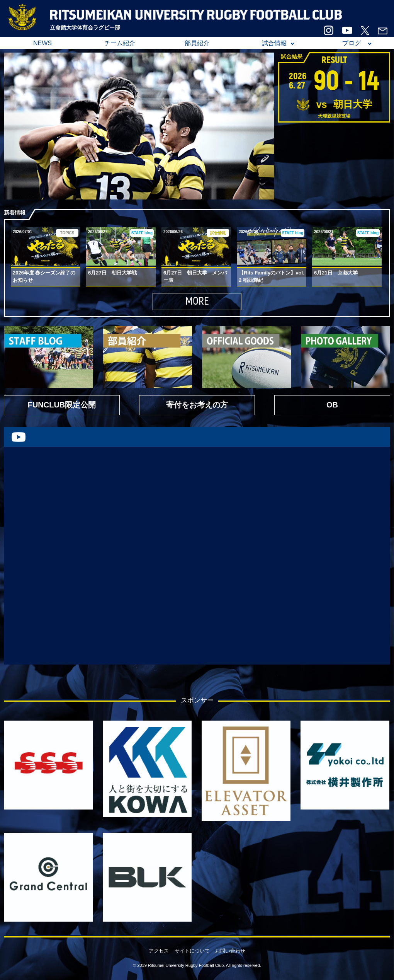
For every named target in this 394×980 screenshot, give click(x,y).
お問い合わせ (230, 951)
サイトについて (192, 951)
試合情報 (274, 43)
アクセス (159, 951)
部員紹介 (197, 43)
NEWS (42, 43)
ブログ (352, 43)
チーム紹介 (120, 43)
